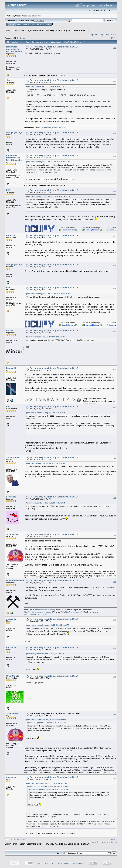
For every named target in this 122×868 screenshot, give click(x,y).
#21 (114, 48)
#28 (114, 289)
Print (113, 38)
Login (33, 25)
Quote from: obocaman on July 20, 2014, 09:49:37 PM (46, 720)
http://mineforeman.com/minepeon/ (38, 612)
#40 (114, 778)
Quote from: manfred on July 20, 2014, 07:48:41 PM (45, 86)
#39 (114, 715)
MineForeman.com (15, 581)
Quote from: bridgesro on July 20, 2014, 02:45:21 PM (45, 337)
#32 (114, 459)
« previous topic (98, 35)
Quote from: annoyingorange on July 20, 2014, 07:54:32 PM (48, 162)
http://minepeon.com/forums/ (35, 614)
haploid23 (11, 368)
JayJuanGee (12, 534)
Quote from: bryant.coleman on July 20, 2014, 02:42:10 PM (48, 625)
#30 (114, 369)
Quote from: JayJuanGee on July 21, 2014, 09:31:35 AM (46, 783)
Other (22, 30)
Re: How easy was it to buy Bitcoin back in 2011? (54, 47)
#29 (114, 332)
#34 (114, 535)
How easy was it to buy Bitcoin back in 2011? (67, 30)
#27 (114, 266)
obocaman (11, 619)
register (37, 16)
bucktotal (11, 235)
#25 (114, 192)
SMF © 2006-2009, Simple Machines (71, 863)
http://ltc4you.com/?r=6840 (54, 128)
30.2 (36, 21)
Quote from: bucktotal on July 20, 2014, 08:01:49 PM (45, 413)
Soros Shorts (13, 457)
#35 (114, 582)
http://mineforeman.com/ (44, 610)
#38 (114, 677)
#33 (114, 498)
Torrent (41, 21)
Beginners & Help (35, 30)
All (24, 38)
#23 (114, 134)
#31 (114, 408)
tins (8, 407)
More (49, 25)
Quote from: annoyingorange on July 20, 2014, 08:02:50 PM (48, 294)
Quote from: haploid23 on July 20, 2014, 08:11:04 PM (45, 464)
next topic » (111, 35)
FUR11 (9, 190)
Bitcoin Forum (11, 30)
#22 (114, 81)
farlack (10, 331)
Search (26, 25)
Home (12, 25)
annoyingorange (14, 132)
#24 (114, 157)
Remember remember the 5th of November (14, 49)
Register (41, 25)
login (30, 16)
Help (19, 25)
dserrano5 (11, 497)
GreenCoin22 (13, 676)
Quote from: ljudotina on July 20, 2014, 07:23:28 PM (45, 654)
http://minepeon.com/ (73, 612)
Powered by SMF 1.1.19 (46, 863)
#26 (114, 237)
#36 (114, 620)
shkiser (10, 80)
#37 (114, 649)
